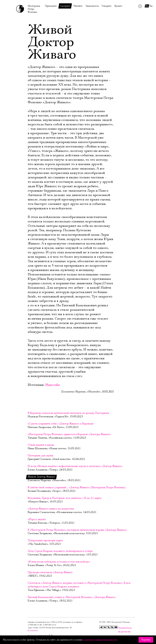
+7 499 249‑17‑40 (35, 625)
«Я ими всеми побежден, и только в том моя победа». (59, 562)
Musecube (53, 385)
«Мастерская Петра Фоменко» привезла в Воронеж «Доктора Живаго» (69, 434)
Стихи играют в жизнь (41, 445)
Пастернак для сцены (40, 456)
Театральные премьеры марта (45, 540)
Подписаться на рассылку (120, 628)
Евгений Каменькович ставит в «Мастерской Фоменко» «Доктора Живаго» (72, 597)
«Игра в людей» (37, 519)
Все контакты (33, 630)
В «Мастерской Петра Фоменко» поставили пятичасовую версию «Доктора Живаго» (77, 530)
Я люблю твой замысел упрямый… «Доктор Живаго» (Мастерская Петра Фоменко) (77, 487)
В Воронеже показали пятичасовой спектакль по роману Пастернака (68, 413)
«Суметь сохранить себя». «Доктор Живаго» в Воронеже (61, 424)
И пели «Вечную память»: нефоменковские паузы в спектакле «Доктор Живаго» (75, 466)
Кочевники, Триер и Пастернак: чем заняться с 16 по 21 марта (64, 498)
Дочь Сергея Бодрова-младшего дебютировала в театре (60, 551)
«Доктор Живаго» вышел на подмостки (51, 509)
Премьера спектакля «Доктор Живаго (50, 572)
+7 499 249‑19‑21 (49, 625)
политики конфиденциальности (100, 640)
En (151, 6)
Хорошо (146, 640)
